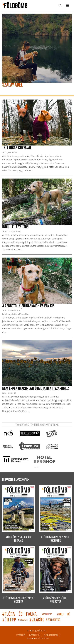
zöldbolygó (53, 620)
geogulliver (49, 615)
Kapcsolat (20, 635)
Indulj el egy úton (15, 227)
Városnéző (23, 620)
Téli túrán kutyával (17, 148)
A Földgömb (15, 5)
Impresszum (35, 635)
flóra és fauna (21, 615)
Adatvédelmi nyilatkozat (38, 639)
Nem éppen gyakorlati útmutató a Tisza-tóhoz (36, 389)
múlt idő (63, 615)
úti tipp (9, 620)
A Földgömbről (51, 635)
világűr (37, 620)
